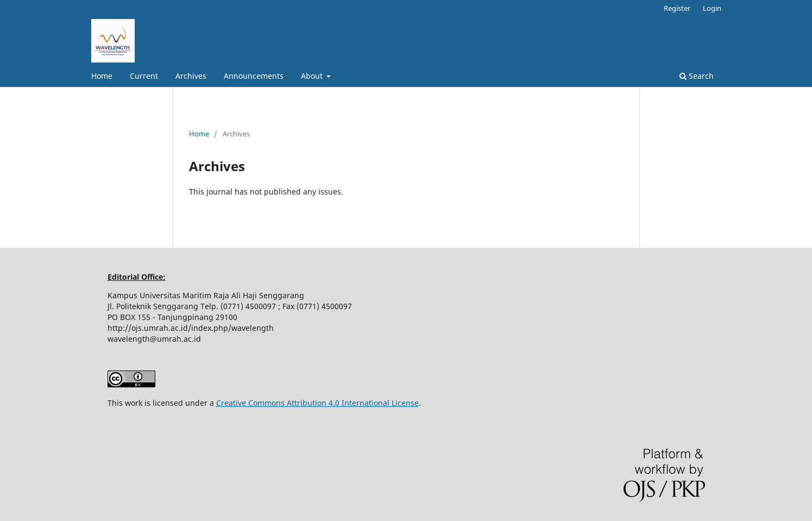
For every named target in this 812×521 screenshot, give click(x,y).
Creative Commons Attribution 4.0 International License (317, 403)
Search (697, 76)
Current (144, 76)
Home (102, 76)
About (313, 76)
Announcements (254, 76)
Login (712, 8)
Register (677, 8)
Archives (191, 76)
